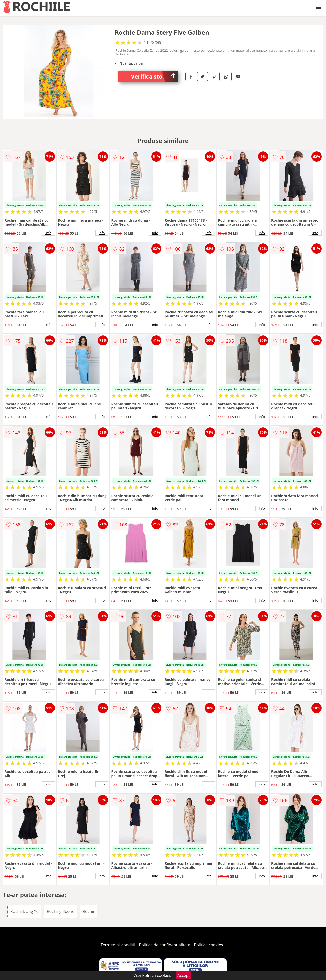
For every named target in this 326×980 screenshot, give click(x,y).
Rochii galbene (61, 911)
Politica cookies (209, 945)
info (48, 233)
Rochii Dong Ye (24, 911)
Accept (184, 975)
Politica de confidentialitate (165, 945)
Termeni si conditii (118, 945)
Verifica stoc (154, 76)
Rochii (88, 911)
